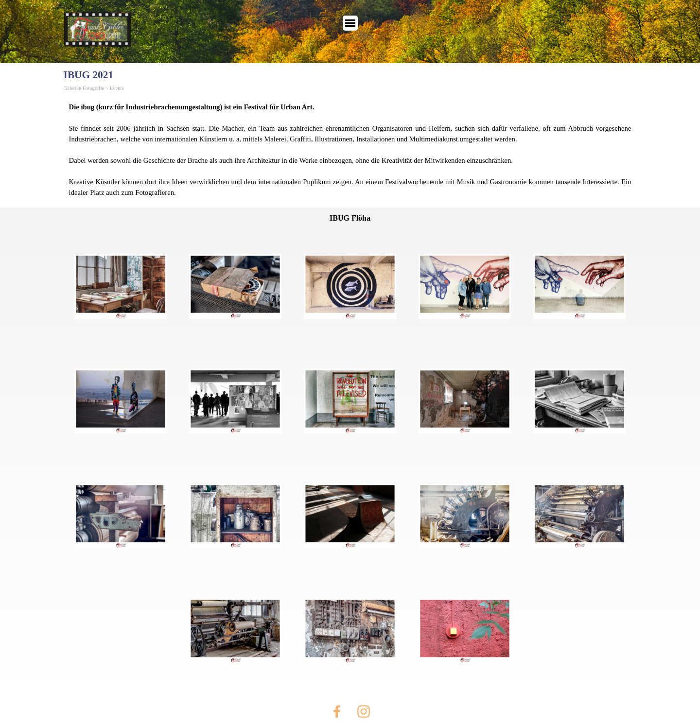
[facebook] (337, 711)
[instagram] (364, 711)
